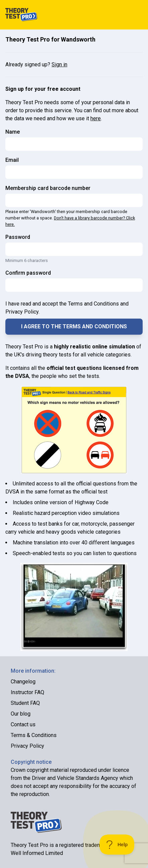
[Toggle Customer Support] (117, 845)
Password (18, 237)
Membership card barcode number (48, 188)
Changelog (23, 682)
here (96, 118)
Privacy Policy (27, 746)
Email (12, 160)
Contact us (23, 724)
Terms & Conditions (34, 735)
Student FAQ (25, 703)
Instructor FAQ (27, 692)
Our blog (21, 714)
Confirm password (28, 273)
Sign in (59, 64)
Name (13, 132)
